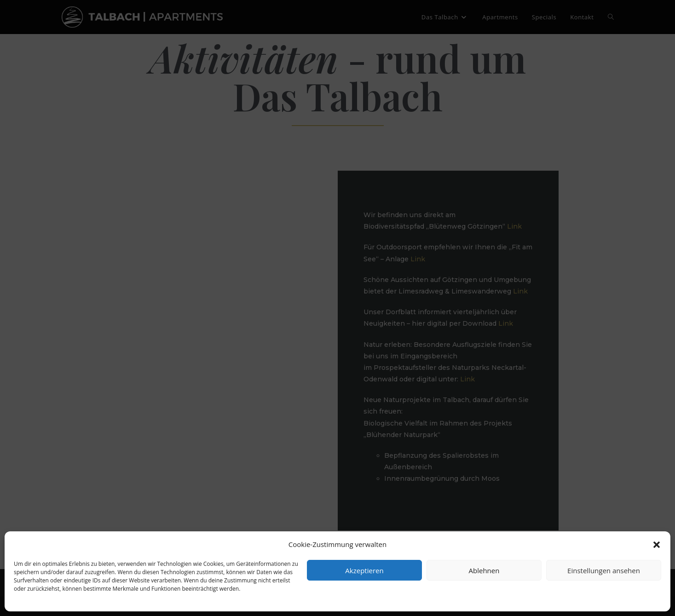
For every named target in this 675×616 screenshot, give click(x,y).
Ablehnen (484, 570)
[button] (657, 545)
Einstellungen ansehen (604, 570)
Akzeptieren (364, 570)
